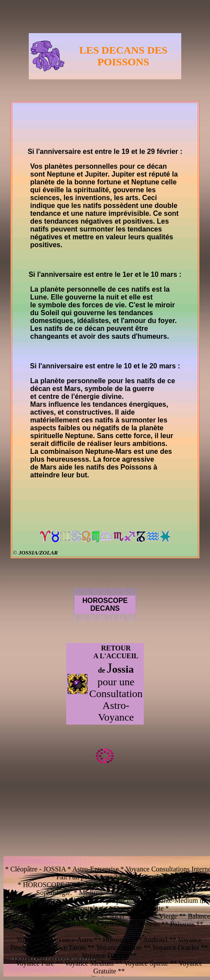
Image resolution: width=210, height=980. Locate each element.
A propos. (100, 885)
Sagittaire (72, 924)
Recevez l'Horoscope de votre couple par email (77, 900)
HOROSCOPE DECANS (105, 604)
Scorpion (37, 924)
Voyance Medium (90, 963)
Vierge (169, 916)
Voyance (29, 940)
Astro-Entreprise (96, 869)
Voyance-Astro (71, 940)
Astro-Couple (143, 877)
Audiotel (156, 940)
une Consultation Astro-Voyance (116, 699)
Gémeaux (82, 916)
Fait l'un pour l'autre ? (87, 877)
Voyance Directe (105, 955)
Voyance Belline (119, 948)
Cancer (115, 916)
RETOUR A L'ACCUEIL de (116, 659)
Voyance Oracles (176, 948)
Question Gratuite (139, 908)
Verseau (150, 924)
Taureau (46, 916)
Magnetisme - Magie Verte (159, 885)
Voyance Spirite (146, 963)
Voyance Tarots (65, 948)
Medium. (91, 893)
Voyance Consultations (157, 869)
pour (108, 682)
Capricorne (112, 924)
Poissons (183, 924)
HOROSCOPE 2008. (52, 885)
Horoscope (118, 940)
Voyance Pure (36, 963)
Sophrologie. (54, 893)
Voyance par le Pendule (144, 893)
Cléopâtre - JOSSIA (38, 869)
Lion (142, 916)
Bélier (17, 916)
